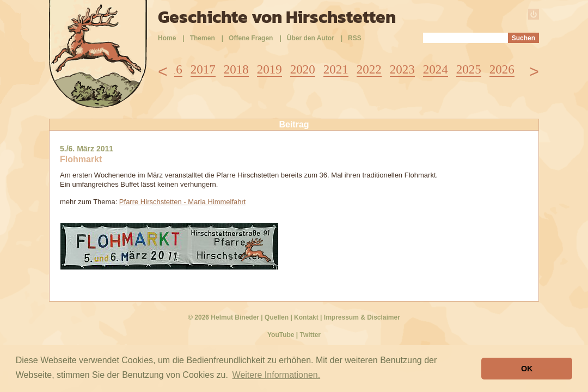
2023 (402, 69)
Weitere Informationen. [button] (277, 375)
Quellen (277, 317)
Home (167, 38)
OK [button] (527, 369)
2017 (203, 69)
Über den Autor (311, 38)
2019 (269, 69)
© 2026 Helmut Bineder (223, 317)
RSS (355, 38)
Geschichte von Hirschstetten (277, 17)
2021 (336, 69)
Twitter (310, 335)
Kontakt (306, 317)
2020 (303, 69)
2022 (369, 69)
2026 (502, 69)
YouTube (281, 335)
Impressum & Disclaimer (362, 317)
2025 (469, 69)
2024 (436, 69)
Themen (203, 38)
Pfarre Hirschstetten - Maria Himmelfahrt (183, 202)
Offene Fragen (251, 38)
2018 (236, 69)
